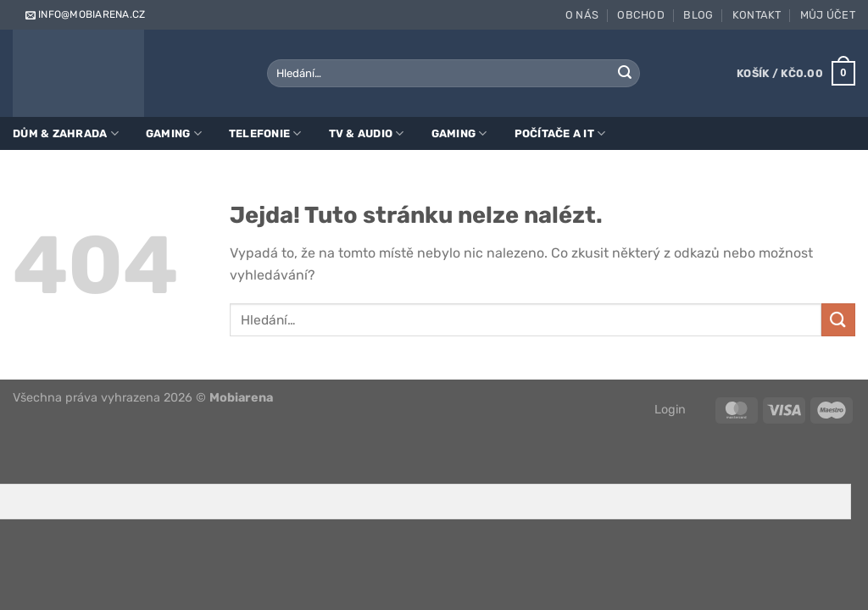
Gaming (174, 133)
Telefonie (265, 133)
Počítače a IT (560, 133)
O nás (582, 15)
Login (670, 410)
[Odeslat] (625, 74)
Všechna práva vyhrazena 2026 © (143, 398)
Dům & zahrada (66, 133)
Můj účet (828, 15)
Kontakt (757, 15)
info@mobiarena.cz (84, 14)
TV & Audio (367, 133)
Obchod (641, 15)
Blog (698, 15)
